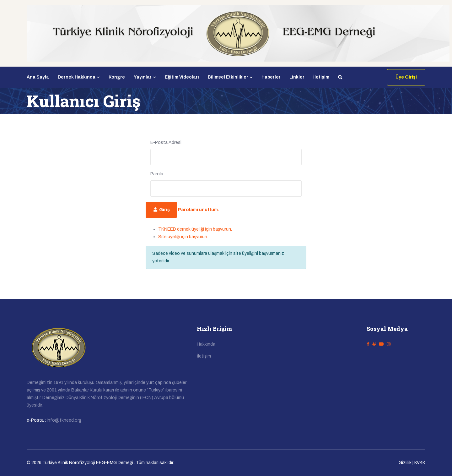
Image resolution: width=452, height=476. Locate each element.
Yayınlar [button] (145, 77)
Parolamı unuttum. (199, 210)
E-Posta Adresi (166, 142)
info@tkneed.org (64, 420)
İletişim (321, 77)
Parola (157, 174)
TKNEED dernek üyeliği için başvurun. (195, 229)
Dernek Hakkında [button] (79, 77)
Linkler (297, 77)
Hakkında (206, 344)
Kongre (117, 77)
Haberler (271, 77)
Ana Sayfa (38, 77)
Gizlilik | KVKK (412, 463)
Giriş (161, 210)
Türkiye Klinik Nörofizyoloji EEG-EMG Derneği (88, 463)
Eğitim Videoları (182, 77)
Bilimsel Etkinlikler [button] (230, 77)
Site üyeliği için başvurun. (183, 237)
